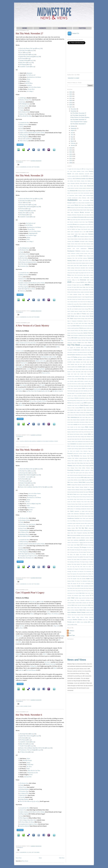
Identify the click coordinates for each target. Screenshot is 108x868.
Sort (92, 521)
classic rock (70, 246)
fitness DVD (86, 307)
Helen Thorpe (86, 338)
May (72, 137)
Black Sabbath (90, 210)
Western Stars (80, 615)
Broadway (91, 222)
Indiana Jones (90, 350)
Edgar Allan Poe (87, 287)
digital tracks (84, 273)
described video (84, 268)
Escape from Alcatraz (83, 294)
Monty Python (70, 422)
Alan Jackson (70, 181)
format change (85, 309)
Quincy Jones (88, 473)
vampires (84, 603)
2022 (71, 96)
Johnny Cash (74, 379)
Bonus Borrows (90, 215)
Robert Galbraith (80, 492)
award (74, 203)
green (85, 328)
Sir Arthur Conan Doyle (88, 516)
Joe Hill (89, 372)
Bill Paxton (82, 208)
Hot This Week (36, 167)
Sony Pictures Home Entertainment (83, 521)
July (72, 133)
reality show (87, 478)
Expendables (75, 297)
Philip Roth (74, 463)
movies (75, 424)
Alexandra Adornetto (75, 183)
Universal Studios (71, 603)
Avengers (70, 203)
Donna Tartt (70, 278)
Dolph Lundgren (90, 275)
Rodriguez (85, 494)
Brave (55, 668)
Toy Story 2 (21, 628)
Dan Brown (85, 261)
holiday (87, 340)
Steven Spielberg (84, 531)
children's (86, 239)
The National (82, 569)
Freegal (80, 311)
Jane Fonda (83, 362)
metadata (88, 413)
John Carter (74, 374)
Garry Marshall (90, 314)
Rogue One (70, 497)
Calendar (91, 227)
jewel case (91, 367)
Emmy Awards (80, 292)
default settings (71, 268)
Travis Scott (88, 593)
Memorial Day (90, 410)
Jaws (76, 364)
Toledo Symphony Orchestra (87, 586)
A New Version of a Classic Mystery (32, 326)
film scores (74, 304)
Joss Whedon (70, 381)
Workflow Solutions (78, 620)
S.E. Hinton (91, 504)
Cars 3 (21, 53)
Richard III (87, 487)
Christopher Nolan (84, 241)
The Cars (89, 550)
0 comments (20, 162)
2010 (58, 347)
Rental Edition (82, 482)
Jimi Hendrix (82, 369)
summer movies (71, 538)
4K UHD (41, 602)
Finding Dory (33, 666)
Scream (88, 509)
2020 (71, 100)
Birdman (78, 210)
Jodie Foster (84, 372)
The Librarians (90, 564)
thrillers (73, 581)
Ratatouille (19, 654)
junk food (69, 384)
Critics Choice (86, 256)
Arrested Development (73, 198)
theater (88, 579)
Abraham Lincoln (80, 171)
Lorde (84, 401)
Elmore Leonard (82, 290)
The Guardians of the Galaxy (87, 560)
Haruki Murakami (74, 335)
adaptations (81, 174)
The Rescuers (80, 572)
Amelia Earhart (71, 188)
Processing (70, 470)
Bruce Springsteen (81, 224)
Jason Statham (71, 364)
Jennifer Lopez (82, 367)
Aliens (72, 186)
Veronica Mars (85, 605)
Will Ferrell (86, 615)
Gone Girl (82, 326)
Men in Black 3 (77, 413)
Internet (91, 352)
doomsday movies (78, 278)
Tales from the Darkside (88, 543)
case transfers (90, 232)
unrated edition (79, 603)
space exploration (77, 523)
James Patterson (76, 362)
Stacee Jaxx (82, 526)
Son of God (70, 521)
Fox (89, 309)
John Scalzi (88, 376)
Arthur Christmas (82, 198)
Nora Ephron (79, 444)
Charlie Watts (81, 239)
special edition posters (86, 523)
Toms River (73, 591)
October (73, 126)
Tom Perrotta (81, 588)
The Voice (78, 576)
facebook (91, 297)
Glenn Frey (70, 326)
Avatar (92, 200)
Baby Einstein (82, 203)
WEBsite (43, 28)
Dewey (76, 270)
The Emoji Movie (24, 54)
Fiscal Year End (76, 306)
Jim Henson (76, 369)
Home (40, 858)
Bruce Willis (88, 224)
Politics (80, 466)
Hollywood (91, 340)
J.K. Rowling (74, 357)
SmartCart (77, 518)
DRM (88, 280)
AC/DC (87, 171)
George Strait (84, 319)
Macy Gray (74, 403)
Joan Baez (78, 372)
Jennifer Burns (74, 367)
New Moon (73, 437)
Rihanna (69, 492)
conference (73, 253)
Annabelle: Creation (25, 67)
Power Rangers (86, 466)
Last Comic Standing (83, 391)
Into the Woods (84, 355)
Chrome (73, 244)
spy (72, 526)
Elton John (88, 290)
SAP (80, 506)
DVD (30, 167)
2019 (71, 103)
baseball (72, 205)
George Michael (85, 316)
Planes (32, 614)
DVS (92, 282)
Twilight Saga (78, 598)
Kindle (83, 388)
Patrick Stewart (87, 454)
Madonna (79, 403)
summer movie (90, 535)
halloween (86, 331)
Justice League (81, 384)
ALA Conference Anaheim (79, 179)
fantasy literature (74, 302)
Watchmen (89, 610)
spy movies (76, 526)
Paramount (70, 454)
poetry (74, 466)
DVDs (89, 282)
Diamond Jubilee (82, 270)
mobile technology (89, 420)
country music (87, 253)
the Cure (76, 552)
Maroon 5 (70, 408)
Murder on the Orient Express (45, 441)
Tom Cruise (75, 588)
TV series (21, 389)
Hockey (83, 340)
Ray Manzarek (78, 478)
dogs (85, 275)
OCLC (69, 446)
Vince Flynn (77, 608)
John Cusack (80, 374)
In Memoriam (76, 350)
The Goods (86, 557)
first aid (92, 304)
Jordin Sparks (90, 379)
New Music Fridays (80, 437)
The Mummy (23, 65)
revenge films (74, 485)
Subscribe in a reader (73, 78)
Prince (76, 468)
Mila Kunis (82, 417)
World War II (86, 620)
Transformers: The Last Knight (28, 750)
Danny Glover (76, 263)
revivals (83, 485)
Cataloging (91, 234)
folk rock (72, 309)
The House (23, 59)
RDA (82, 478)
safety (72, 506)
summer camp (84, 535)
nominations (73, 444)
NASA (79, 429)
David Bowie (70, 266)
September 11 (78, 511)
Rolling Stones (76, 497)
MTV (86, 425)
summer (78, 535)
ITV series (42, 385)
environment (87, 292)
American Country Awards (80, 188)
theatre (92, 579)
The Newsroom (88, 569)
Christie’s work (20, 351)
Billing (90, 208)
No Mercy (91, 442)
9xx (84, 169)
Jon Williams (71, 631)
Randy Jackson (71, 478)
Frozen (84, 311)
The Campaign (84, 550)
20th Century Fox (78, 169)
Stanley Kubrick (71, 528)
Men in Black (70, 413)
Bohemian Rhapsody (77, 215)
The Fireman (83, 555)
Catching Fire (70, 237)
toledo (79, 586)
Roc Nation (86, 492)
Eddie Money (79, 287)
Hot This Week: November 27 (29, 33)
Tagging (81, 543)
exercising (70, 297)
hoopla (79, 343)
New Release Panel (89, 437)
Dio (88, 273)
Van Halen (89, 603)
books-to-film (83, 217)
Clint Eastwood (80, 246)
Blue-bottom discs (89, 212)
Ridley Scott (90, 490)
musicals (91, 427)
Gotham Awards (71, 328)
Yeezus (82, 622)
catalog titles (84, 234)
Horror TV (91, 343)
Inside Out (21, 670)
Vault (73, 605)
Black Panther (84, 210)
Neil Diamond (70, 434)
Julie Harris (91, 381)
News (76, 439)
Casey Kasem (71, 234)
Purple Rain (73, 473)
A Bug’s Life (56, 626)
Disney (26, 706)
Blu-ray (38, 48)
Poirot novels (24, 363)
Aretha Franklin (78, 195)
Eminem (75, 292)
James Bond (90, 357)
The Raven (74, 572)
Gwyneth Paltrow (74, 331)
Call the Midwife (71, 229)
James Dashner (86, 360)
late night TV (73, 393)
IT (88, 355)
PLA (92, 463)
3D (83, 169)
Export (79, 297)
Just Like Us (75, 384)
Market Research (84, 405)
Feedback (70, 304)
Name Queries (74, 429)
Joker (86, 379)
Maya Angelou (77, 410)
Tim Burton (77, 581)
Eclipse (92, 285)
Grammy (81, 328)
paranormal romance (78, 454)
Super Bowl (70, 540)
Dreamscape (83, 280)
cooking (78, 253)
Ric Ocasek (91, 485)
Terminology (91, 545)
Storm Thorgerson (78, 533)
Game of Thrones (81, 314)
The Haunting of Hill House (73, 562)
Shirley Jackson (71, 516)
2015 (71, 150)
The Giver (75, 557)
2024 (71, 92)
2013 (71, 154)
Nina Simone (86, 442)
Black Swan (70, 212)
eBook (83, 285)
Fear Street (80, 302)
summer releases (89, 538)
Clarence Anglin (90, 244)
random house (90, 475)
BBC (80, 205)
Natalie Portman (84, 429)
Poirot (56, 441)
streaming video (86, 533)
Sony (74, 521)
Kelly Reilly (84, 386)
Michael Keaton (86, 415)
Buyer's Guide (86, 227)
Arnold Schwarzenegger (88, 195)
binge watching (73, 210)
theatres (69, 581)
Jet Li (87, 367)
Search (72, 511)
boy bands (73, 220)
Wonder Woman (24, 60)
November (74, 111)
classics (75, 246)
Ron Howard (87, 499)
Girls (83, 323)
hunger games (89, 345)
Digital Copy (78, 273)
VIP (88, 608)
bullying (81, 227)
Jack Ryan (80, 357)
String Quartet (73, 535)
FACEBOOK (62, 28)
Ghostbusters (80, 321)
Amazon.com (90, 186)
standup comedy (90, 526)
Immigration (70, 350)
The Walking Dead (84, 576)
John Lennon (82, 376)
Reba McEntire (74, 480)
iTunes (90, 355)
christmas (77, 241)
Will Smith (91, 615)
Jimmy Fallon (88, 369)
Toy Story (22, 626)
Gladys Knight (87, 323)
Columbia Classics (85, 251)
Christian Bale (71, 241)
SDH (68, 511)
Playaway (70, 466)
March (73, 141)
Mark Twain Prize (76, 405)
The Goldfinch (80, 557)
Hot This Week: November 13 (29, 450)
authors (80, 200)
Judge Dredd (77, 381)
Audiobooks (23, 167)
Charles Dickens (74, 239)
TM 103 (78, 584)
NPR (89, 444)
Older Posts (62, 858)
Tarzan (69, 545)
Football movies (78, 309)
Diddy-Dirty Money (71, 273)
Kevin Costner (74, 388)
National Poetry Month (76, 432)
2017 (71, 107)
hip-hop (69, 340)
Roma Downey (83, 497)
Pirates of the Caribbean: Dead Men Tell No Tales (32, 487)
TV (91, 595)
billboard (86, 208)
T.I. (79, 543)
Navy (83, 432)
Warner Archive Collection (73, 610)
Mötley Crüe (88, 422)
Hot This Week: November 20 (29, 176)
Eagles (75, 285)
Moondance (82, 422)
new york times (71, 439)
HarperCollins (80, 333)
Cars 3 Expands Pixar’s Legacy (30, 593)
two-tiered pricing (85, 598)
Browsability (70, 224)
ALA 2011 (81, 176)
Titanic (69, 584)
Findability (84, 304)
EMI (72, 292)
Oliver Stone (76, 446)
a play (23, 365)
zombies (72, 624)
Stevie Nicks (70, 533)
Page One (91, 451)
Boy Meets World (79, 220)
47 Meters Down (24, 752)
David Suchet (37, 389)
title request (73, 584)
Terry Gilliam (70, 547)
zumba (76, 624)
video (89, 605)
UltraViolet (82, 600)
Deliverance (78, 268)
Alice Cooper (90, 183)
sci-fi (69, 509)
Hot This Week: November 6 (29, 715)
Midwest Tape (71, 635)
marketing (91, 405)
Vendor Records (78, 605)
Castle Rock (78, 234)
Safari (69, 506)
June (72, 135)
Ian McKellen (77, 348)
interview (78, 355)
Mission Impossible (81, 420)
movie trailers (70, 425)
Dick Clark (88, 270)
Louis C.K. (88, 401)
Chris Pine (91, 239)
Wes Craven (74, 615)
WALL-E (45, 654)
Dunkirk (92, 280)
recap (83, 480)
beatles (89, 205)
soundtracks (70, 523)
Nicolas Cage (85, 439)
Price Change (71, 468)
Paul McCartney (75, 456)
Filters (81, 304)
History (80, 340)
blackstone (77, 212)
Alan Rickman (77, 181)
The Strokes (89, 574)
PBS (89, 458)
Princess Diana (90, 468)
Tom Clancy (70, 588)
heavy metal (80, 338)
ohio (72, 446)
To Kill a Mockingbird (86, 584)
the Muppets (76, 569)
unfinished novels (89, 600)
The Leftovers (84, 564)
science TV (73, 509)
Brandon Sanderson (74, 222)
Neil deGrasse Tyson (89, 432)
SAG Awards (76, 506)
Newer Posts (19, 858)
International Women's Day (83, 352)
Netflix (89, 434)
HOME (25, 28)
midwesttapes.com (75, 417)
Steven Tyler (91, 531)
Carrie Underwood (75, 232)
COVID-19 (73, 256)
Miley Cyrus (88, 417)
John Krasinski (75, 376)
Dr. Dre (77, 280)
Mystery (69, 429)
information (70, 352)
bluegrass (70, 215)
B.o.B (77, 203)
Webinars (74, 612)
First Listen (70, 307)
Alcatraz (83, 181)
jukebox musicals (84, 381)
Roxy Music (84, 502)
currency (85, 258)
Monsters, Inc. (19, 636)
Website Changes (81, 612)
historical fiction (74, 340)
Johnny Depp (81, 379)
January (73, 145)
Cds (78, 237)
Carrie (89, 229)
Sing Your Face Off (79, 516)
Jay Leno (80, 364)
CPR (77, 256)
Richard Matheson (76, 490)
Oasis (92, 444)
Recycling (87, 480)
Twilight (73, 598)
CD (28, 167)
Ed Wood (74, 287)
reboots (80, 480)
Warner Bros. (83, 610)
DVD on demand (76, 282)
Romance (88, 497)
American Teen (28, 777)
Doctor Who (74, 275)
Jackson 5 (85, 357)
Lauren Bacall (79, 393)
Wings (78, 617)
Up (19, 656)
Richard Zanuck (83, 490)
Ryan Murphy (78, 504)
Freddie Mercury (74, 311)
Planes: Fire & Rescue (53, 614)
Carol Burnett (84, 229)
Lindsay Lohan (88, 398)
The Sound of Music (81, 574)
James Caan (70, 360)
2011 (71, 158)
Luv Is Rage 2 (30, 91)
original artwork (82, 449)
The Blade (72, 550)
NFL (78, 439)
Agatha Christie (24, 441)
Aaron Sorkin (73, 171)
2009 (71, 163)
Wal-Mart (91, 608)
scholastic (91, 506)
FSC (87, 311)
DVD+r (86, 282)
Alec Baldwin (88, 181)
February (73, 143)
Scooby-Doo (84, 509)
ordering (76, 449)
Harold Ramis (74, 333)
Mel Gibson (84, 410)
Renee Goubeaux (74, 482)
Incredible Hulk (84, 350)
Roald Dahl (74, 492)
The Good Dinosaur (31, 670)
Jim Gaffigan (70, 369)
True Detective (75, 596)
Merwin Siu (83, 413)
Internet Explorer (71, 355)
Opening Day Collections (84, 446)
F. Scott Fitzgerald (85, 297)
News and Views (77, 660)
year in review (76, 622)
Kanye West (73, 386)
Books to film (77, 217)
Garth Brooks (71, 316)
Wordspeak (70, 620)
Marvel (81, 408)
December (74, 109)
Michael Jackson (78, 415)
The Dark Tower (24, 50)
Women (82, 617)
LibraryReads (82, 398)
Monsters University (50, 664)
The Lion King (71, 567)
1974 (45, 347)
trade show (82, 593)
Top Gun (88, 591)
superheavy (76, 540)
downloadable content (88, 278)
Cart (85, 232)
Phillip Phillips (80, 463)
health (76, 338)
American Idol (74, 191)
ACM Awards (75, 174)
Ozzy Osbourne (84, 451)
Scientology (78, 509)
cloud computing (87, 246)
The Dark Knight (82, 552)
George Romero (77, 319)
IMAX (92, 348)
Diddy (92, 270)
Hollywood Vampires (72, 343)
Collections (78, 251)
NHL (81, 439)
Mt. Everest (82, 425)
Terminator (85, 545)
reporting (88, 482)
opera (73, 449)
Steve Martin (77, 531)
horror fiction (84, 343)
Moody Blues (77, 422)
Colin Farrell (76, 249)
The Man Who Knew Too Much (83, 567)
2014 (71, 152)
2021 (71, 98)
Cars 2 (48, 612)
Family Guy (75, 299)
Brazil (81, 222)
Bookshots (89, 217)
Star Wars (85, 528)
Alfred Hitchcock (83, 183)
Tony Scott (84, 591)
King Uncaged (89, 388)
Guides (88, 328)
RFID (87, 485)
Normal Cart (85, 444)
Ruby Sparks (90, 502)
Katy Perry (79, 386)
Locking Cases (79, 401)
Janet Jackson (90, 362)
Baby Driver (23, 63)
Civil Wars (83, 244)
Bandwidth (87, 203)
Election (76, 290)
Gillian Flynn (70, 323)
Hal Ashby (81, 331)
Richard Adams (71, 487)
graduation (77, 328)
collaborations (84, 249)
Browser (75, 224)
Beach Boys (84, 205)
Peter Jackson (75, 461)
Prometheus (77, 470)
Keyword (79, 388)
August (73, 130)
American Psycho (81, 191)
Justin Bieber (88, 384)
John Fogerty (87, 374)
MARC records (87, 403)
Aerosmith (87, 174)
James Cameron (78, 360)
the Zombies (83, 579)
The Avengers (83, 547)
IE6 (82, 348)
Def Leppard (90, 266)
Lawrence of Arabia (87, 393)
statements (91, 528)
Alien (69, 186)
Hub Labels (83, 345)
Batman (77, 205)
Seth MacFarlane (75, 514)
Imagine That (87, 348)
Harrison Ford (87, 333)
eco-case (69, 287)
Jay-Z (84, 364)
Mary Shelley (86, 408)
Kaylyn (69, 633)
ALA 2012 (86, 176)
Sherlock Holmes (90, 514)
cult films (80, 258)
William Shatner (71, 617)
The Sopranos (73, 574)
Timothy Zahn (90, 581)
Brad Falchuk (86, 220)
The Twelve (73, 576)
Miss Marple (19, 367)
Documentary (80, 275)
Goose (86, 326)
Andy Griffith (88, 191)
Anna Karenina (74, 193)
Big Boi (77, 208)
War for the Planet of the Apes (27, 48)
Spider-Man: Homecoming (27, 57)
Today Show (74, 586)
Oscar (86, 449)
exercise (92, 294)
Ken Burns (89, 386)
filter (78, 304)
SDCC (92, 509)
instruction (75, 352)
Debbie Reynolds (83, 266)
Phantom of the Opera (84, 461)
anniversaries (86, 193)
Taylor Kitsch (74, 545)
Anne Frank (81, 193)
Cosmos (82, 253)
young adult (87, 622)
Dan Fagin (91, 261)
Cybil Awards (79, 261)
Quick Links (82, 473)
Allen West (76, 186)
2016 (71, 148)
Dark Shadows (82, 263)
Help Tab (91, 338)
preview (91, 466)
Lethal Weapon (71, 398)
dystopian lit (70, 285)
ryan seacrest (85, 504)
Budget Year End (74, 227)
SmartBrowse (71, 518)
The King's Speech (76, 564)
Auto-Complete (86, 200)
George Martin (78, 316)
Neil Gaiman (77, 434)
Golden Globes (76, 326)
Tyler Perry (77, 600)
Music (87, 427)
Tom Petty (86, 588)
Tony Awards (78, 591)
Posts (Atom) (25, 861)
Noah (69, 444)
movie (92, 422)
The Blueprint (77, 550)
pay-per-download (83, 458)
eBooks (87, 285)
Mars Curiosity (76, 408)
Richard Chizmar (79, 487)
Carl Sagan (78, 229)
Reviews (79, 485)
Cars (38, 606)
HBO (72, 338)
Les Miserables (90, 396)
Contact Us (73, 33)
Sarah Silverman (85, 506)
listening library (73, 401)
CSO (76, 258)
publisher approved (85, 470)
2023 (71, 94)
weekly (88, 612)
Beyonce (73, 208)
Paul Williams (75, 458)
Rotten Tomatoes (77, 502)
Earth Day (79, 285)
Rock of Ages (80, 494)
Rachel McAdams (74, 475)
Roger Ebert (91, 494)
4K (41, 48)
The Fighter (76, 555)
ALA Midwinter (90, 179)
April (72, 139)
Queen (77, 473)
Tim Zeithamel (84, 581)
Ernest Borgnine (73, 294)
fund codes (73, 314)
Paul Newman (83, 456)
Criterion (81, 256)
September (74, 128)
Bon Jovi (84, 215)
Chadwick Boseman (84, 237)
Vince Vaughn (83, 608)
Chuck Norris (78, 244)
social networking (90, 519)
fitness (82, 307)
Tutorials (87, 596)
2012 (71, 156)
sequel (83, 511)
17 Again (69, 169)
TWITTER (82, 28)
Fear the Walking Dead (88, 302)
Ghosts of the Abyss (88, 321)
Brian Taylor (85, 222)
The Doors (70, 555)
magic (82, 403)
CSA (73, 258)
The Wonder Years (75, 579)
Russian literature (71, 504)
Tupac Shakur (82, 596)
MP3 (79, 425)
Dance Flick (70, 263)
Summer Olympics (81, 538)
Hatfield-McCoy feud (83, 335)
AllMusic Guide (83, 186)
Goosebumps (90, 326)
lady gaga (75, 391)
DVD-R (82, 282)
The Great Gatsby (76, 560)
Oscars (90, 449)
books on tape (70, 217)
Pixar (30, 706)
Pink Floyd (86, 463)
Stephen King (71, 531)
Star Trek (78, 528)
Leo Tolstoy (74, 396)
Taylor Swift (80, 545)
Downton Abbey (71, 280)
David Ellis (76, 266)
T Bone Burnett (74, 543)
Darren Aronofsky (90, 263)
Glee (92, 323)
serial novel (88, 511)
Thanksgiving (76, 547)
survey (87, 540)
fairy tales (70, 299)
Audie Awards (90, 198)
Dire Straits (91, 273)
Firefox (88, 304)
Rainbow (85, 475)
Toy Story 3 (48, 662)
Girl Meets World (77, 323)
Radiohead (80, 475)
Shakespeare (82, 514)
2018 (71, 105)
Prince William (82, 468)
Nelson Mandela (84, 434)
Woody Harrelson (89, 617)
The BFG (89, 547)
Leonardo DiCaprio (82, 396)
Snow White (83, 519)
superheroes (82, 540)
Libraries (76, 398)
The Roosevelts (88, 572)
